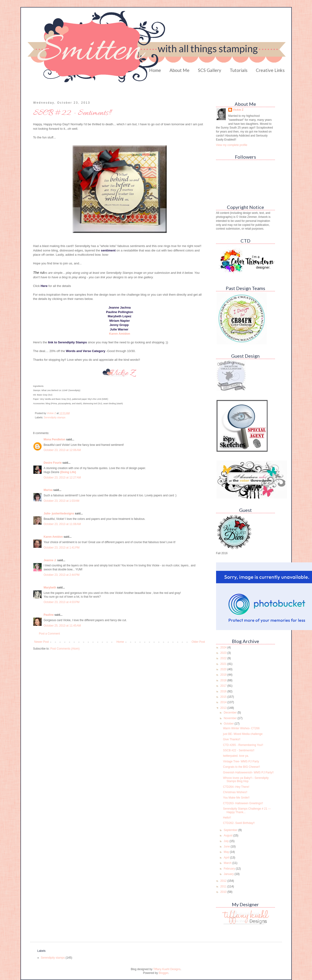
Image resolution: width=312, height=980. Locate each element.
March (228, 863)
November (231, 718)
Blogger (164, 973)
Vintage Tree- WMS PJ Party (241, 761)
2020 (224, 669)
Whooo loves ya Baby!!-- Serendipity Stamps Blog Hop (246, 780)
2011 (224, 886)
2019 (224, 675)
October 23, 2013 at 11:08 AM (62, 524)
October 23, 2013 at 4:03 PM (62, 602)
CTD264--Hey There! (236, 787)
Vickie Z (238, 110)
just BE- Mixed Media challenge (243, 734)
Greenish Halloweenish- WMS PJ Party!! (248, 772)
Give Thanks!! (232, 739)
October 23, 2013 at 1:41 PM (62, 548)
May (227, 852)
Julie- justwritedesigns (59, 514)
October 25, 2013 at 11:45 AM (62, 626)
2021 (224, 664)
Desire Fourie (53, 463)
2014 (224, 702)
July (227, 841)
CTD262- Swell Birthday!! (239, 823)
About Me (180, 70)
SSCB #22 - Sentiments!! (239, 750)
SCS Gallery (210, 70)
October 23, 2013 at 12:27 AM (62, 478)
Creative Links (270, 70)
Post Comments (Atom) (65, 649)
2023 (224, 653)
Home (155, 70)
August (228, 835)
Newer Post (42, 642)
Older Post (198, 642)
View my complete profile (232, 145)
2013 (224, 708)
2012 (224, 881)
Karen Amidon (53, 537)
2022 (224, 658)
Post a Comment (49, 634)
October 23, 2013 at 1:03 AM (62, 501)
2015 (224, 697)
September (231, 830)
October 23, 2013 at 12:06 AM (62, 450)
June (227, 847)
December (231, 713)
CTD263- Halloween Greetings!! (243, 803)
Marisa (48, 490)
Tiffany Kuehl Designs (167, 969)
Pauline (49, 615)
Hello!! (227, 818)
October (229, 724)
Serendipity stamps (55, 417)
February (230, 869)
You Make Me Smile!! (236, 798)
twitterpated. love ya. (236, 756)
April (227, 858)
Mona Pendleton (55, 439)
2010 (224, 892)
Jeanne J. (51, 560)
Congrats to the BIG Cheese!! (241, 767)
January (229, 874)
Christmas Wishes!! (235, 792)
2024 (224, 647)
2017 (224, 686)
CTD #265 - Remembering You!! (243, 745)
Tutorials (239, 70)
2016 (224, 691)
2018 (224, 680)
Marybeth (50, 588)
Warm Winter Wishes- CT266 (241, 728)
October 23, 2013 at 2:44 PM (62, 575)
